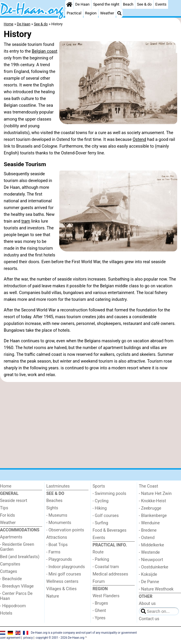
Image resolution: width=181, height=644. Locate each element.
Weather (107, 13)
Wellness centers (62, 582)
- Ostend (147, 538)
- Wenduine (149, 523)
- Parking (101, 559)
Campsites (10, 564)
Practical (74, 13)
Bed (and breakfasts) (20, 557)
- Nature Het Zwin (155, 494)
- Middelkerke (151, 545)
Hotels (6, 613)
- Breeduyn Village (17, 586)
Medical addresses (110, 574)
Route (98, 552)
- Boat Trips (57, 545)
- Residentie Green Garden (17, 547)
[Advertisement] (90, 425)
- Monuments (59, 523)
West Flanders (106, 596)
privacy (28, 638)
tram (26, 221)
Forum (99, 582)
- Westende (149, 552)
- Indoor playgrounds (66, 567)
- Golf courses (106, 516)
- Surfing (100, 523)
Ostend (139, 140)
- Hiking (100, 508)
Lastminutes (58, 486)
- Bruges (100, 603)
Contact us (149, 619)
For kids (8, 515)
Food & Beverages (110, 530)
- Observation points (65, 530)
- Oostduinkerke (154, 567)
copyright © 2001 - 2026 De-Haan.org (60, 638)
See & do (144, 4)
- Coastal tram (106, 567)
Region (91, 13)
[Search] (119, 13)
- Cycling (101, 501)
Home (6, 486)
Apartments (11, 537)
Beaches (54, 501)
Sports (99, 486)
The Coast (148, 486)
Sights (52, 508)
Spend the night (106, 4)
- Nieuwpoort (151, 560)
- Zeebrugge (150, 508)
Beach (128, 4)
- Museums (57, 515)
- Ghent (99, 611)
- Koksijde (148, 574)
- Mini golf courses (64, 574)
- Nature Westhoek (156, 589)
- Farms (53, 552)
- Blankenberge (153, 516)
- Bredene (148, 530)
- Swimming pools (109, 494)
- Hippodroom (13, 606)
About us (147, 604)
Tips (4, 508)
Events (161, 4)
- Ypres (99, 618)
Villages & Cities (61, 589)
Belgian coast (45, 51)
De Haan (82, 4)
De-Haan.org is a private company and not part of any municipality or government (84, 633)
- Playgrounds (59, 559)
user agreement (10, 638)
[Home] (69, 4)
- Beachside (11, 579)
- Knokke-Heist (152, 501)
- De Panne (149, 582)
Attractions (57, 537)
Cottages (9, 572)
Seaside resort (14, 501)
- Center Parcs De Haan (16, 596)
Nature (53, 596)
